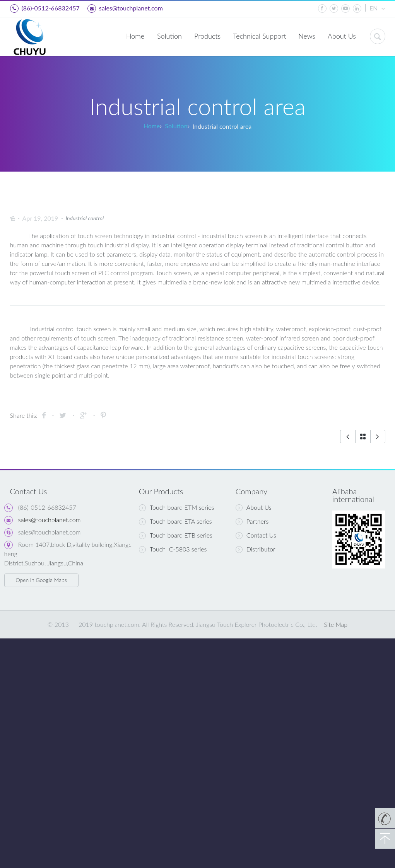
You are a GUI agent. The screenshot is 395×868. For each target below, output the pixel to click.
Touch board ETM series (176, 507)
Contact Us (256, 535)
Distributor (256, 549)
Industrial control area (222, 126)
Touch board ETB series (176, 535)
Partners (252, 521)
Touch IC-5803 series (173, 549)
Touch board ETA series (175, 521)
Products (207, 36)
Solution (169, 36)
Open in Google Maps (41, 580)
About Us (342, 36)
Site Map (336, 624)
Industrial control (85, 218)
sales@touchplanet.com (125, 9)
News (307, 36)
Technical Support (260, 36)
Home (135, 36)
